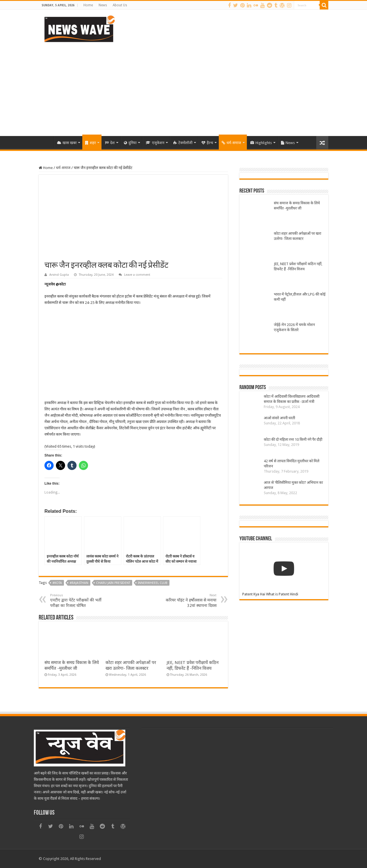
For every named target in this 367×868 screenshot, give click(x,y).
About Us (120, 5)
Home (88, 5)
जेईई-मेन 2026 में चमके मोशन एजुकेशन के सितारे (294, 327)
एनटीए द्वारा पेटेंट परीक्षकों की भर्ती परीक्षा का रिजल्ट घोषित (80, 601)
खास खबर (67, 143)
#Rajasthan (79, 583)
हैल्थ (207, 143)
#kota (57, 583)
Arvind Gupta (59, 275)
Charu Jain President (113, 583)
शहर (90, 143)
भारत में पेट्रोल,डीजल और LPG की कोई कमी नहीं (300, 297)
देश (110, 143)
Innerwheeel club (153, 583)
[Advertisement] (183, 87)
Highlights (261, 143)
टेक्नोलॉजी (183, 143)
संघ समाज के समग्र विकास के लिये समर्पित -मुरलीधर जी (297, 206)
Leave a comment (137, 275)
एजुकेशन (155, 143)
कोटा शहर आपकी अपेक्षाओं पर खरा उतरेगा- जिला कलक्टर (297, 236)
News (103, 5)
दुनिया (130, 143)
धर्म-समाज (231, 143)
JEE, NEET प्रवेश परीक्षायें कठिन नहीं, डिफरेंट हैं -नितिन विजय (298, 266)
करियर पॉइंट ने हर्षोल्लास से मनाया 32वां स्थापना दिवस (187, 601)
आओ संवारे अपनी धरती (279, 418)
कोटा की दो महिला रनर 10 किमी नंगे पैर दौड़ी (293, 439)
